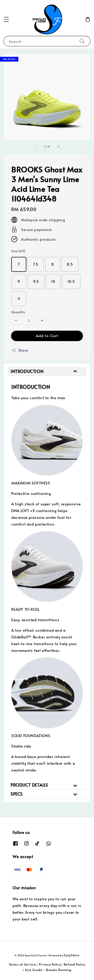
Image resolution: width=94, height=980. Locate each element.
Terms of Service (22, 964)
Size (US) (18, 251)
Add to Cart (47, 336)
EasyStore (71, 955)
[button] (6, 19)
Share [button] (20, 350)
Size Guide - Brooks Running (48, 970)
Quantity (18, 312)
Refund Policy (74, 964)
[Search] (82, 41)
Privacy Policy (50, 964)
